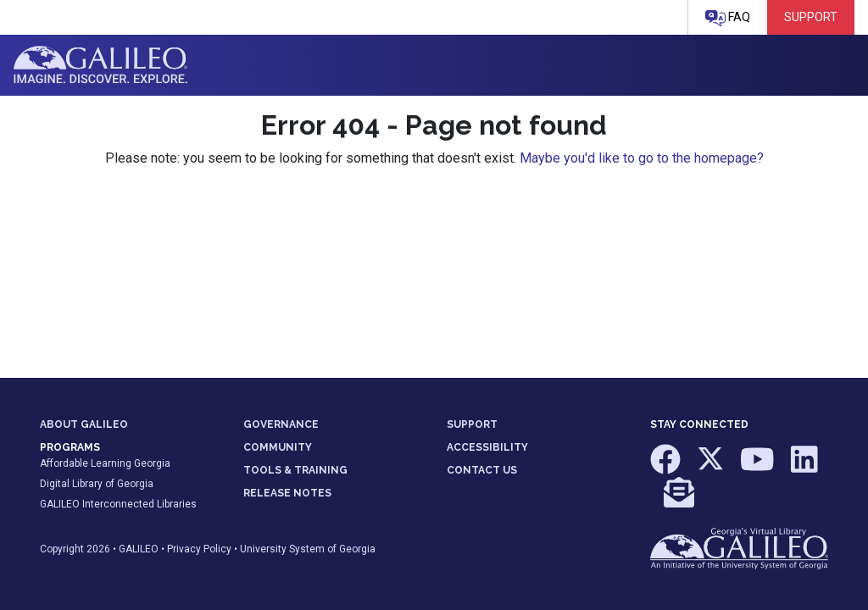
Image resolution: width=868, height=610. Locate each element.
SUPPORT (472, 424)
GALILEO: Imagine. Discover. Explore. (100, 65)
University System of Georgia (308, 549)
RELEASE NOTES (287, 493)
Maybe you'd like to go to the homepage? (642, 158)
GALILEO (139, 549)
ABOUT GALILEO (84, 424)
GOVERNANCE (281, 424)
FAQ (728, 18)
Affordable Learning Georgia (105, 463)
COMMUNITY (278, 447)
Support (811, 17)
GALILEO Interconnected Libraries (118, 504)
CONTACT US (482, 470)
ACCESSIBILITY (487, 447)
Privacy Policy (199, 549)
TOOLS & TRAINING (295, 470)
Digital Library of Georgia (97, 484)
